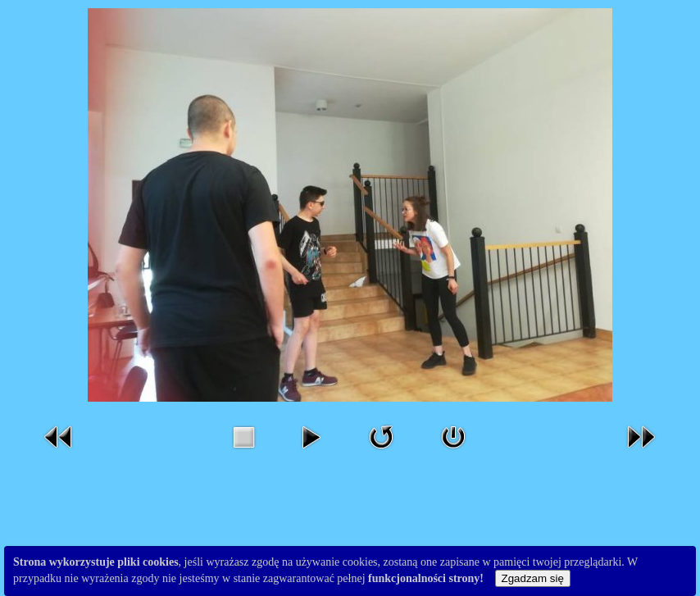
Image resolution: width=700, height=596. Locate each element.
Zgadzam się (533, 578)
